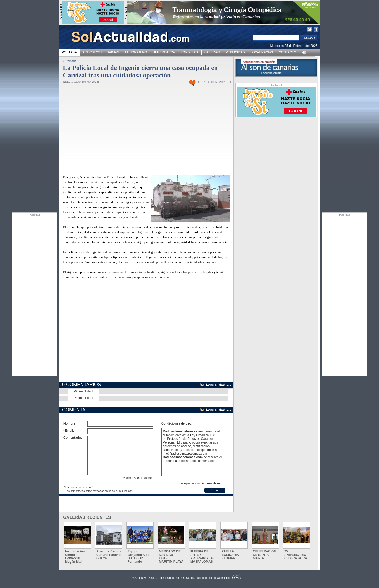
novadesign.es (228, 578)
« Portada (70, 61)
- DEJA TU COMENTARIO (214, 82)
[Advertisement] (34, 295)
